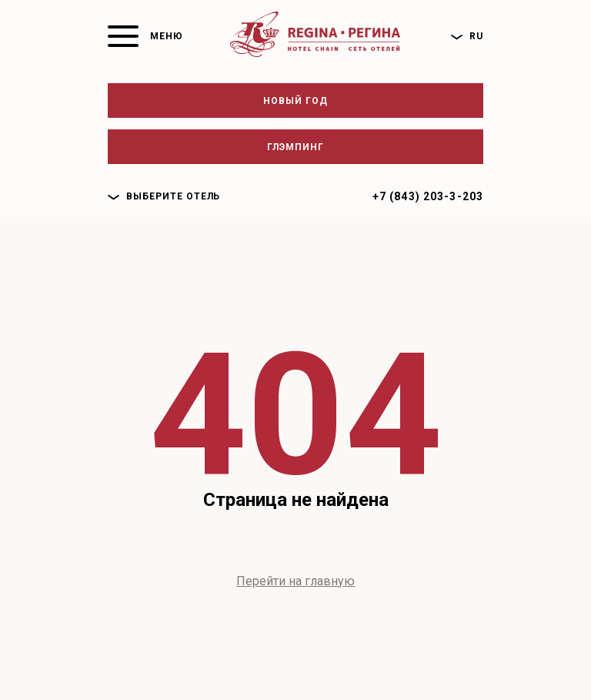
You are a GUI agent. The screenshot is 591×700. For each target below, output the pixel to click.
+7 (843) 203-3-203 (428, 196)
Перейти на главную (295, 581)
